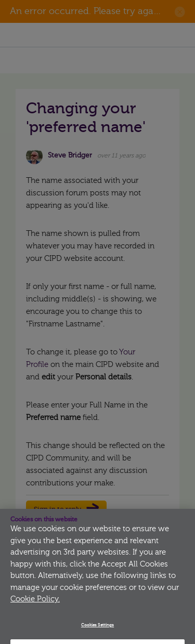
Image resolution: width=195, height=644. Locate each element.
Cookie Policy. (35, 604)
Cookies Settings (97, 630)
